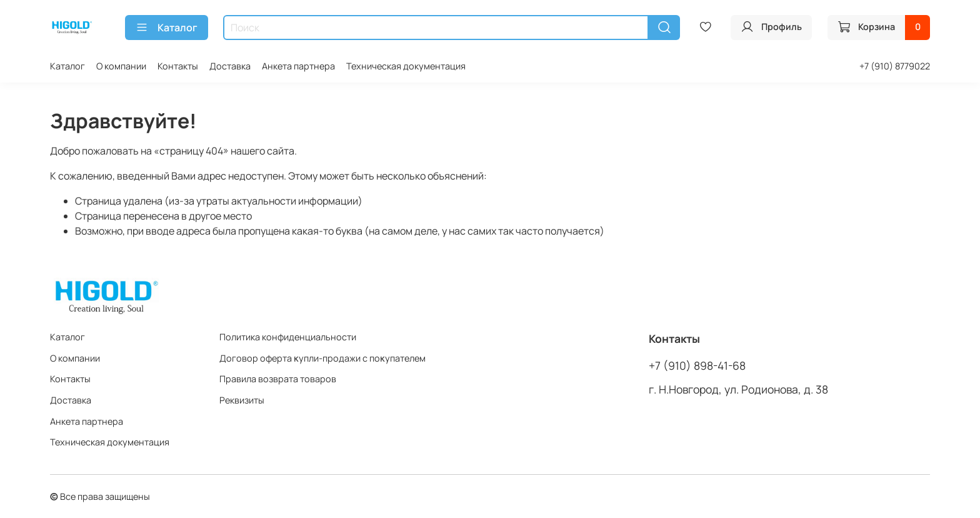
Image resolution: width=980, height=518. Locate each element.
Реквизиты (242, 400)
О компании (121, 66)
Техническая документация (406, 66)
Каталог (167, 28)
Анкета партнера (298, 66)
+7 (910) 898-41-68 (697, 365)
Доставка (230, 66)
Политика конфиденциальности (288, 337)
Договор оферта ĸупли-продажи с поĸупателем (322, 358)
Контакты (178, 66)
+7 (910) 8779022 (895, 66)
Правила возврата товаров (278, 379)
